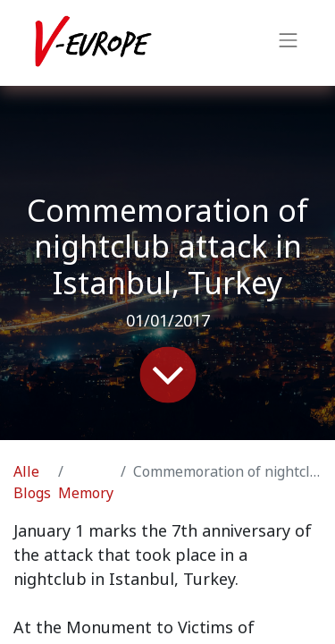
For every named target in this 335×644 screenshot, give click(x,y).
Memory (86, 493)
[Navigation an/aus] (289, 43)
